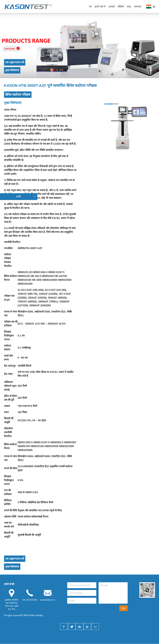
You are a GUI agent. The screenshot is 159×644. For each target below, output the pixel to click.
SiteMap (39, 616)
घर (90, 7)
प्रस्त (124, 608)
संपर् (129, 7)
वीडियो (121, 7)
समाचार (138, 7)
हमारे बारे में (100, 7)
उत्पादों (112, 7)
